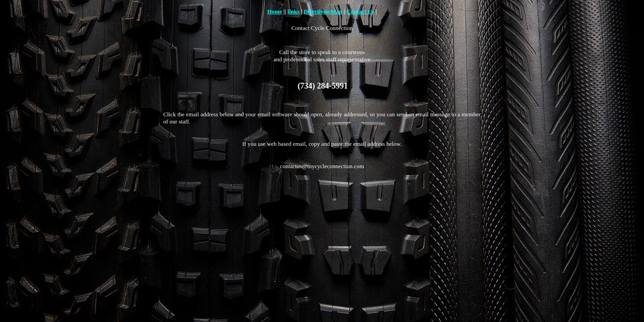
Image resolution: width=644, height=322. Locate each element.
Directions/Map (323, 11)
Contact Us (360, 11)
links (294, 11)
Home (274, 11)
